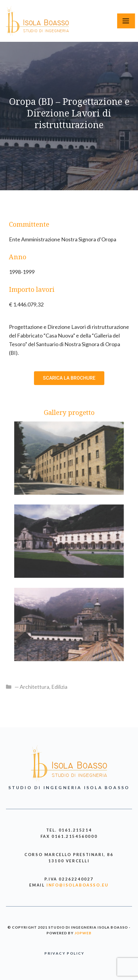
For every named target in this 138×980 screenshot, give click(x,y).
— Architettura (32, 687)
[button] (69, 378)
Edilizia (59, 687)
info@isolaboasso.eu (77, 885)
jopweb (83, 933)
